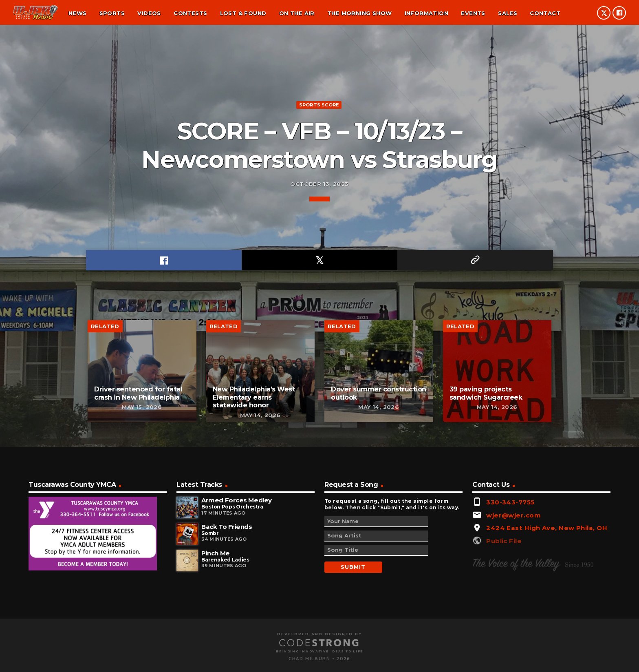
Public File (504, 645)
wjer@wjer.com (513, 620)
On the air (297, 13)
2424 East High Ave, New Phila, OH (547, 632)
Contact (545, 13)
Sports (112, 13)
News (78, 13)
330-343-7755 (510, 607)
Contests (190, 13)
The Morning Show (359, 13)
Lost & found (243, 13)
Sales (508, 13)
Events (473, 13)
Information (426, 13)
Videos (149, 13)
